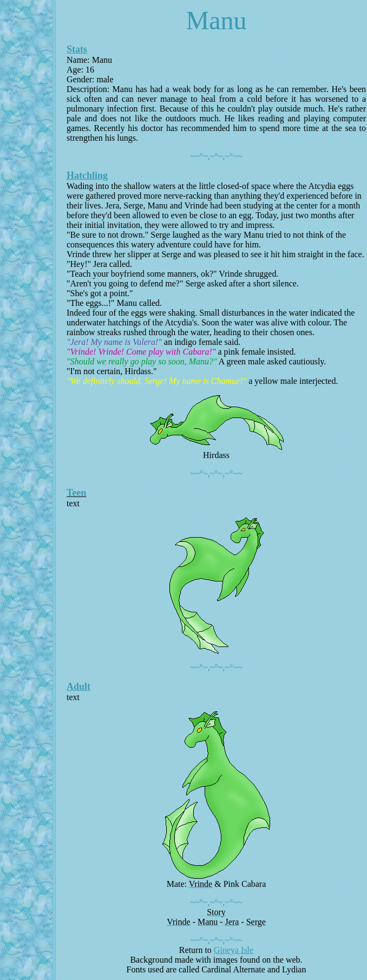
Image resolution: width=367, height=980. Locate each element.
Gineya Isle (234, 950)
